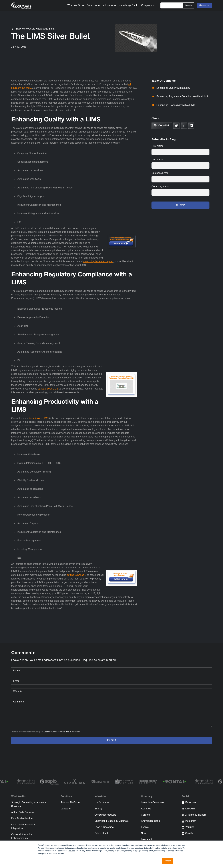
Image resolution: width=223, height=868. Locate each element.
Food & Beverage (104, 827)
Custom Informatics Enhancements (22, 836)
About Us (146, 809)
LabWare (66, 809)
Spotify (189, 833)
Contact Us (204, 5)
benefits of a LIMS (39, 418)
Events (145, 827)
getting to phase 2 (76, 575)
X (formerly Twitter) (196, 815)
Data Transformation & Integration (23, 827)
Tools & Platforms (70, 803)
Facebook (191, 803)
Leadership (147, 840)
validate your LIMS (48, 389)
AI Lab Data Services (23, 813)
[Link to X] (176, 126)
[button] (75, 6)
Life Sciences (102, 803)
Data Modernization (22, 819)
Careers (145, 815)
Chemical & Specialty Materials (112, 821)
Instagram (191, 821)
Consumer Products (105, 815)
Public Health (102, 833)
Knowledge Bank (128, 6)
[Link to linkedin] (191, 126)
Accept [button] (168, 861)
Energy (98, 809)
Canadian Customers (153, 803)
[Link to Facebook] (184, 126)
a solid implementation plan (98, 262)
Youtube (190, 827)
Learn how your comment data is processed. (62, 732)
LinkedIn (190, 809)
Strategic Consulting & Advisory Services (29, 805)
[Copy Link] (162, 126)
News (144, 833)
